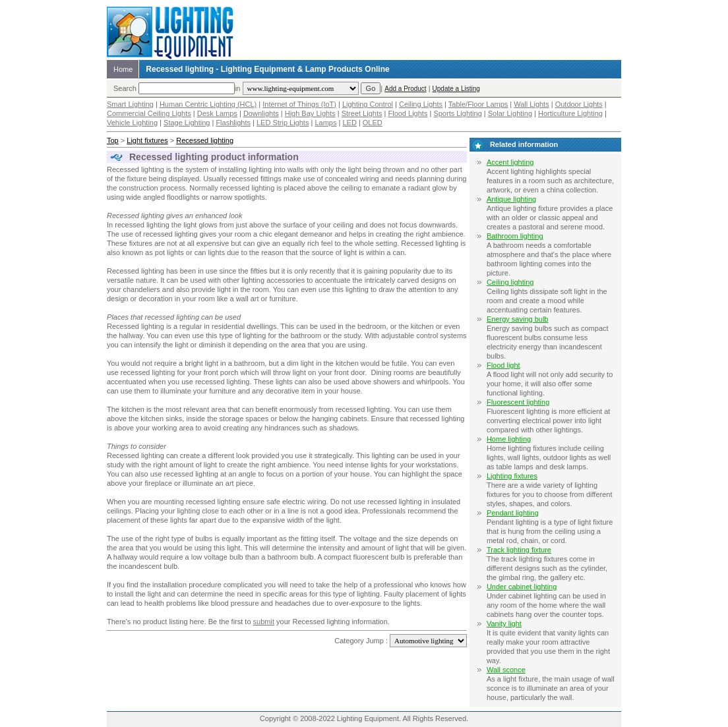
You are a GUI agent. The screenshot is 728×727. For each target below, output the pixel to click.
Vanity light (504, 624)
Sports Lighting (457, 113)
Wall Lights (531, 104)
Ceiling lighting (510, 282)
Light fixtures (147, 140)
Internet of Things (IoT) (299, 104)
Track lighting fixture (519, 550)
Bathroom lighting (515, 236)
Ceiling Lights (421, 104)
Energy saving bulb (518, 319)
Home (123, 69)
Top (113, 140)
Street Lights (362, 113)
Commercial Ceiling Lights (149, 113)
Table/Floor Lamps (478, 104)
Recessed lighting (205, 140)
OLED (373, 123)
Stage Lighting (187, 123)
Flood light (503, 365)
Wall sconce (506, 670)
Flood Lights (408, 113)
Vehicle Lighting (132, 123)
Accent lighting (510, 162)
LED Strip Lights (283, 123)
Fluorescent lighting (518, 402)
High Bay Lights (310, 113)
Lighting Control (368, 104)
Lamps (325, 123)
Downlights (261, 113)
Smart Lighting (130, 104)
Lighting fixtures (512, 476)
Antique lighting (511, 199)
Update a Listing (456, 89)
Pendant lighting (513, 513)
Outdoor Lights (579, 104)
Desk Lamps (217, 113)
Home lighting (509, 439)
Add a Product (405, 89)
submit (264, 622)
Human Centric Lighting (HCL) (208, 104)
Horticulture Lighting (570, 113)
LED (349, 123)
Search (125, 88)
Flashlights (233, 123)
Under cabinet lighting (522, 587)
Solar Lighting (510, 113)
